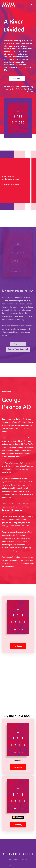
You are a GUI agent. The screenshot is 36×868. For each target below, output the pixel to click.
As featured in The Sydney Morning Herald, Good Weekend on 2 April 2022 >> (19, 89)
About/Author (13, 860)
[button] (32, 5)
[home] (8, 5)
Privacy (25, 860)
